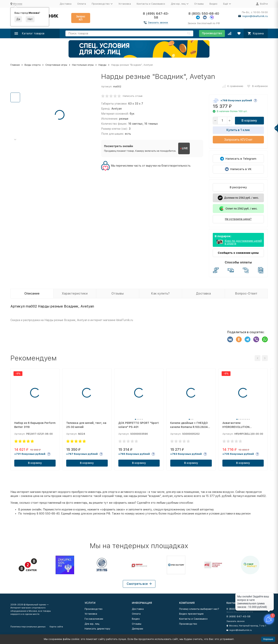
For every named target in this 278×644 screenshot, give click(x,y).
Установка (125, 4)
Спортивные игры (56, 65)
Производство (212, 33)
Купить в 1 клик (238, 130)
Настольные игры (83, 65)
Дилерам (137, 629)
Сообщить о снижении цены (238, 253)
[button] (15, 140)
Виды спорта (33, 65)
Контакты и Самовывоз (151, 4)
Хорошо (268, 639)
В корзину (249, 121)
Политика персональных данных (28, 627)
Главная (15, 65)
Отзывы (199, 4)
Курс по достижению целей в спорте (243, 242)
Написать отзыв (133, 96)
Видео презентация (191, 614)
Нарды (102, 65)
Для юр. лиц (92, 624)
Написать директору (97, 629)
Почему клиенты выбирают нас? (199, 609)
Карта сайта (56, 627)
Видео (213, 4)
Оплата (82, 4)
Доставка (66, 4)
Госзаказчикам (94, 619)
